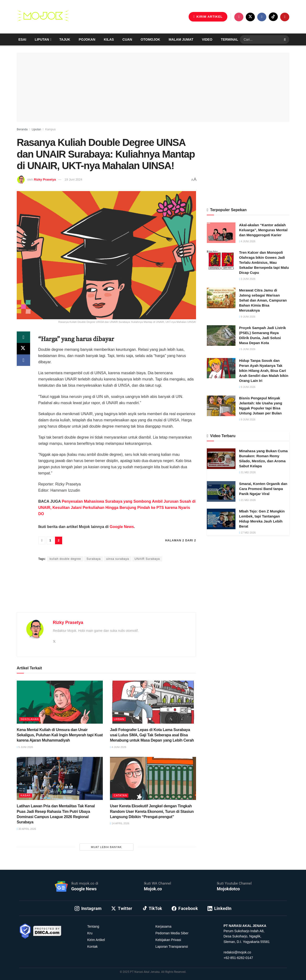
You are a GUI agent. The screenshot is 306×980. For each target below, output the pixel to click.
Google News (122, 527)
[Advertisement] (106, 593)
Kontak (93, 947)
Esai (22, 39)
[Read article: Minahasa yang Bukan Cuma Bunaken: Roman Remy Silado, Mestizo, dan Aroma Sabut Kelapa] (221, 459)
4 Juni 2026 (118, 747)
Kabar (26, 795)
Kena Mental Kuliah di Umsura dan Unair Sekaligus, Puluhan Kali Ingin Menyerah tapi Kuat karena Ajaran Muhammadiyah (60, 735)
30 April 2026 (26, 829)
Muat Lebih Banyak (107, 847)
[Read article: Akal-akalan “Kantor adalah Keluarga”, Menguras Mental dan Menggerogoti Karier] (221, 233)
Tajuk (65, 39)
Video (207, 39)
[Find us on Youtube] (285, 17)
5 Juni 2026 (25, 747)
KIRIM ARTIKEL (208, 17)
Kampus (50, 129)
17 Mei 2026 (247, 533)
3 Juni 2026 (247, 279)
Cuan (127, 39)
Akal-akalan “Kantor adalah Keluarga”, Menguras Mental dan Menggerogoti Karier (263, 230)
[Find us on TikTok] (273, 17)
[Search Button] (285, 39)
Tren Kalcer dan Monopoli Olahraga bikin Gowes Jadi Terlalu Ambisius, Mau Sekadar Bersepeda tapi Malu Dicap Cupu (264, 262)
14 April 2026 (120, 823)
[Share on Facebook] (23, 360)
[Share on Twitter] (23, 349)
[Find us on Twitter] (250, 17)
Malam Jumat (181, 39)
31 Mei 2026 (247, 472)
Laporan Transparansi (172, 947)
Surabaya (94, 559)
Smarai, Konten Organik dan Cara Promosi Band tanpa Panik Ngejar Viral (263, 489)
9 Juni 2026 (247, 317)
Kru (90, 933)
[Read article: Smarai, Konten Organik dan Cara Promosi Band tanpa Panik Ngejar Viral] (221, 491)
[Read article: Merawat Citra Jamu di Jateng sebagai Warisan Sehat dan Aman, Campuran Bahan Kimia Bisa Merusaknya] (221, 298)
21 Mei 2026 (247, 500)
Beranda (22, 129)
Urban (119, 719)
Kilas (109, 39)
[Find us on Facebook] (262, 17)
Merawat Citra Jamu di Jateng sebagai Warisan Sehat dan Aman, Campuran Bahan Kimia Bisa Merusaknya (263, 300)
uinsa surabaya (117, 559)
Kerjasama (163, 926)
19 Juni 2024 (73, 179)
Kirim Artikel (96, 940)
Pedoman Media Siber (172, 933)
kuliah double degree (65, 559)
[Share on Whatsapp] (23, 337)
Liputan (42, 39)
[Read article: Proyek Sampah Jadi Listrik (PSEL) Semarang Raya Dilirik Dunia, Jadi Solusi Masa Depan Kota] (221, 336)
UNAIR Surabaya (147, 559)
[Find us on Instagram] (239, 17)
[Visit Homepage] (43, 17)
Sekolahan (30, 719)
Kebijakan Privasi (168, 940)
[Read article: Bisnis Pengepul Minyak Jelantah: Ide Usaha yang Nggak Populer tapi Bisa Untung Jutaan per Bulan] (221, 406)
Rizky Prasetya (45, 179)
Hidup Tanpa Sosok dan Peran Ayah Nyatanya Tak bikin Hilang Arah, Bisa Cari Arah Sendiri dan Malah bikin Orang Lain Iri (264, 371)
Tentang (93, 926)
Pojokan (87, 39)
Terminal (229, 39)
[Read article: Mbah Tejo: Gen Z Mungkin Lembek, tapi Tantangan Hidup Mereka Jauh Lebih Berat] (221, 519)
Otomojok (150, 39)
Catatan (120, 795)
